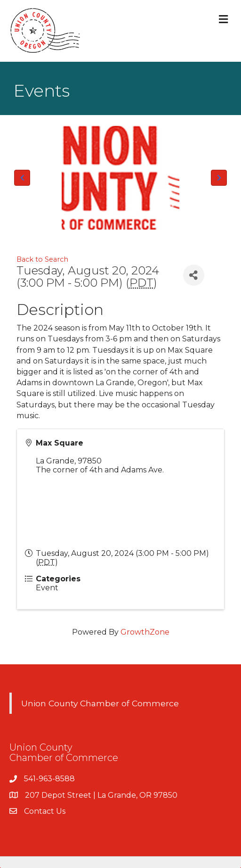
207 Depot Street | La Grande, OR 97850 (101, 795)
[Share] (194, 275)
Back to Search (42, 259)
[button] (22, 178)
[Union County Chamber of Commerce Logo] (120, 178)
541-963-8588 (49, 779)
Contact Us (45, 811)
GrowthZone (145, 632)
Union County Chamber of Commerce (100, 703)
